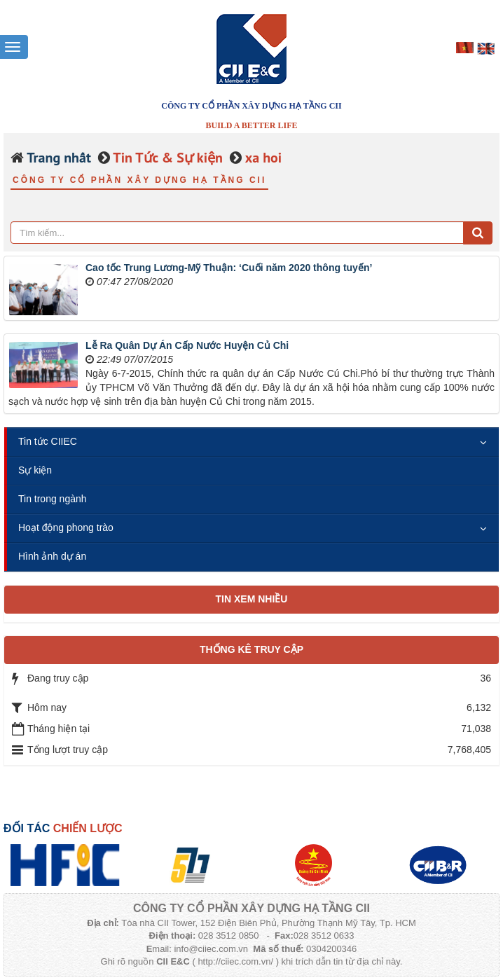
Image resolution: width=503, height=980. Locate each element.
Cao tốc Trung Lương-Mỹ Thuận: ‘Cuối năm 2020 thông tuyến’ (229, 268)
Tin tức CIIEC (48, 441)
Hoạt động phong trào (66, 527)
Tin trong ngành (53, 499)
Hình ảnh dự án (52, 556)
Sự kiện (35, 470)
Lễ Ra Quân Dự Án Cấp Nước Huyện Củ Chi (187, 345)
